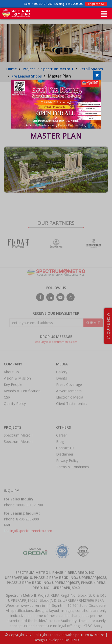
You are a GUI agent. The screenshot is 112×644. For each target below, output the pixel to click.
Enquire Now (96, 4)
